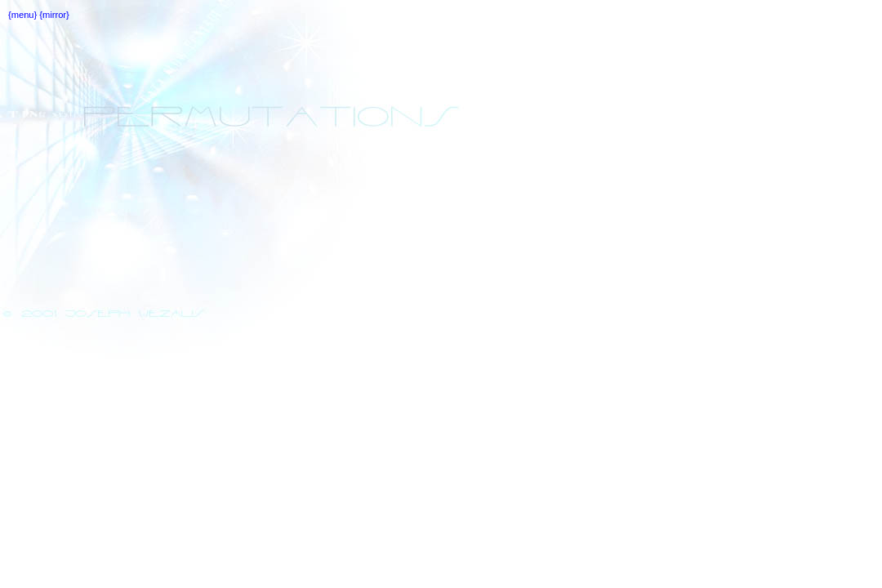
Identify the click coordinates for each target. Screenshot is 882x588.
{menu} (22, 15)
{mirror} (53, 15)
